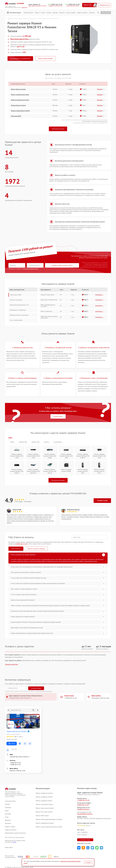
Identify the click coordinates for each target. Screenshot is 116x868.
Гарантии (62, 13)
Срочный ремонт (29, 13)
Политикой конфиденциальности (44, 691)
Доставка (55, 13)
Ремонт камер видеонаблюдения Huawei (49, 819)
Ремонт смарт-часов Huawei (45, 808)
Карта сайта (9, 847)
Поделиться (79, 848)
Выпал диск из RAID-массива (49, 300)
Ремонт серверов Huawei (44, 801)
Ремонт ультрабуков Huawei (45, 823)
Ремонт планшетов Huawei (44, 804)
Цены (37, 13)
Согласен (88, 862)
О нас (43, 13)
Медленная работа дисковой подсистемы (49, 317)
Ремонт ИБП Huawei (42, 816)
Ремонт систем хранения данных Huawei (49, 827)
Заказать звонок (58, 416)
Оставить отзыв (102, 501)
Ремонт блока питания (18, 89)
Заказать (101, 89)
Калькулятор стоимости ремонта (15, 833)
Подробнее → (99, 295)
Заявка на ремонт (82, 13)
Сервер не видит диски (47, 295)
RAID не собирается (46, 311)
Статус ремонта (106, 13)
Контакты (92, 13)
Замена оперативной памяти (20, 111)
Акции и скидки (71, 13)
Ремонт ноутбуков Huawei (44, 797)
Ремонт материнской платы (20, 95)
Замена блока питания (18, 105)
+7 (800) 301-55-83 (56, 4)
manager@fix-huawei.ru (85, 814)
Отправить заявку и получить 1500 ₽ (62, 265)
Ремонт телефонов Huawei (44, 793)
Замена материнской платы (20, 100)
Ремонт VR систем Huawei (44, 812)
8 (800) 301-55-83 (83, 805)
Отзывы (49, 13)
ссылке (14, 842)
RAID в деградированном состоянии (48, 306)
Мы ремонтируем (14, 13)
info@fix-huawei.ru (83, 809)
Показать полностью (11, 664)
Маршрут (12, 744)
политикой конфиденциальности (31, 269)
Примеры (8, 807)
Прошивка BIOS (16, 116)
